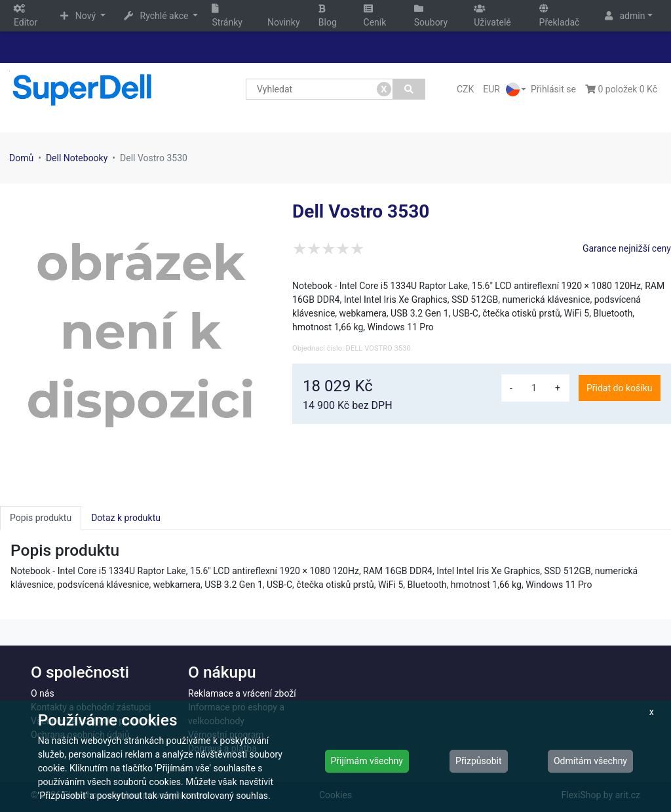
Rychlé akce (157, 16)
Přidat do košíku (619, 388)
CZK (465, 89)
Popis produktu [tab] (41, 518)
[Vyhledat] (409, 89)
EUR (491, 89)
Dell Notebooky (77, 158)
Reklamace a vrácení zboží (242, 693)
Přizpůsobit (479, 761)
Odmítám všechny (590, 761)
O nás (43, 693)
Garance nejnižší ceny (627, 248)
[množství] (534, 388)
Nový (79, 16)
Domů (21, 158)
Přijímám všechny (367, 761)
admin (625, 16)
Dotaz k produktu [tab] (126, 518)
